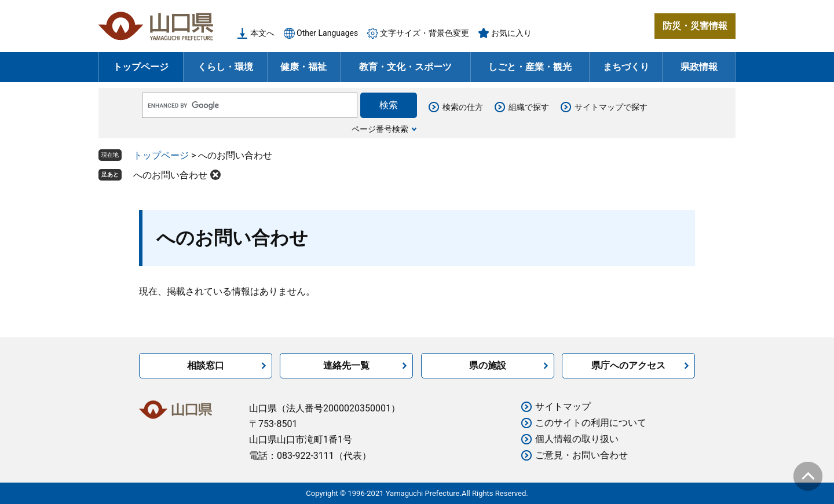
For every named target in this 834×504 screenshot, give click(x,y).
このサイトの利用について (591, 423)
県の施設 (488, 365)
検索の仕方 (463, 107)
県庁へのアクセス (628, 365)
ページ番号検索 (380, 129)
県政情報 (699, 67)
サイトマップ (563, 406)
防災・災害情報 (695, 26)
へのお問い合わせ (170, 175)
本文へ (262, 33)
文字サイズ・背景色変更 (425, 33)
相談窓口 (206, 365)
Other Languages (327, 33)
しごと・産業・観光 (530, 67)
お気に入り (511, 33)
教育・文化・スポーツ (405, 67)
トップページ (141, 67)
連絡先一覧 (346, 365)
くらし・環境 (225, 67)
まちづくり (626, 67)
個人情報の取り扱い (577, 439)
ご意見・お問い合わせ (581, 455)
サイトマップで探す (611, 107)
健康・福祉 (303, 67)
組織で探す (529, 107)
